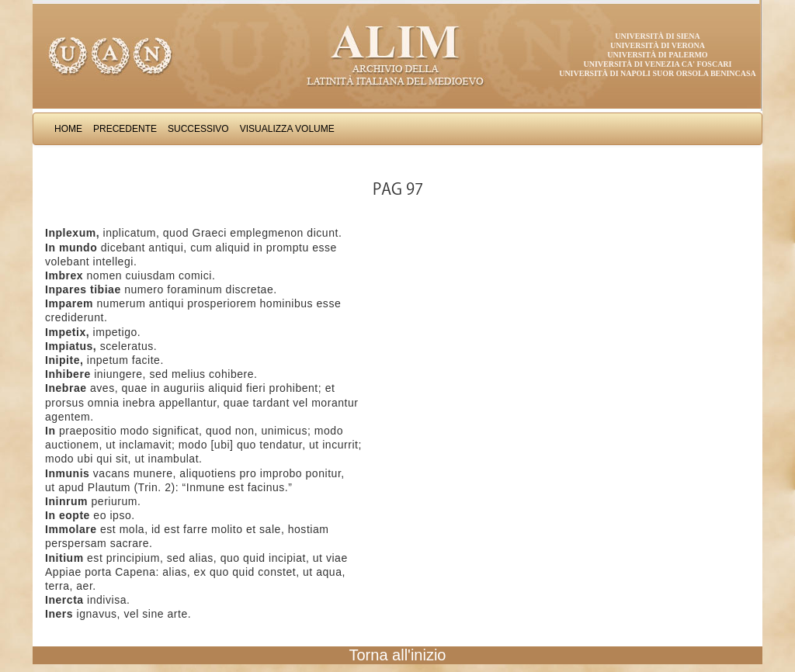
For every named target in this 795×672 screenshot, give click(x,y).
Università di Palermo (657, 55)
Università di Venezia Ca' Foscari (658, 64)
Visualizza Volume (287, 129)
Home (68, 129)
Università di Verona (658, 45)
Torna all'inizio (398, 655)
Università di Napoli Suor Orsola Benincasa (658, 73)
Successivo (198, 129)
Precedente (125, 129)
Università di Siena (657, 36)
